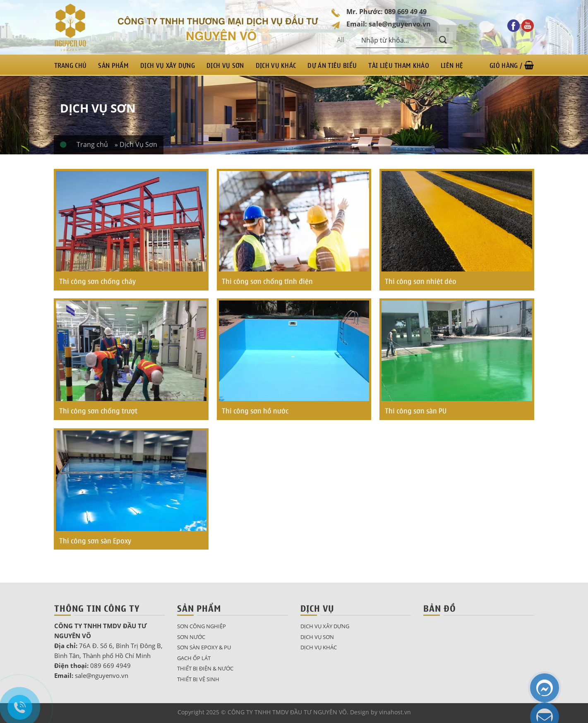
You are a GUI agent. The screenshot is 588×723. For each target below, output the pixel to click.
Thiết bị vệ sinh (198, 679)
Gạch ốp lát (194, 658)
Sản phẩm (113, 65)
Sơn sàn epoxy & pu (204, 647)
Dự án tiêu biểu (332, 65)
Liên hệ (452, 65)
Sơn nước (191, 637)
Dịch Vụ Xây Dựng (168, 65)
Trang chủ (71, 65)
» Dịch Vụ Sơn (136, 144)
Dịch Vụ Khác (276, 65)
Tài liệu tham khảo (399, 65)
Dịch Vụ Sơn (225, 65)
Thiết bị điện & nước (205, 668)
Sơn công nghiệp (202, 626)
